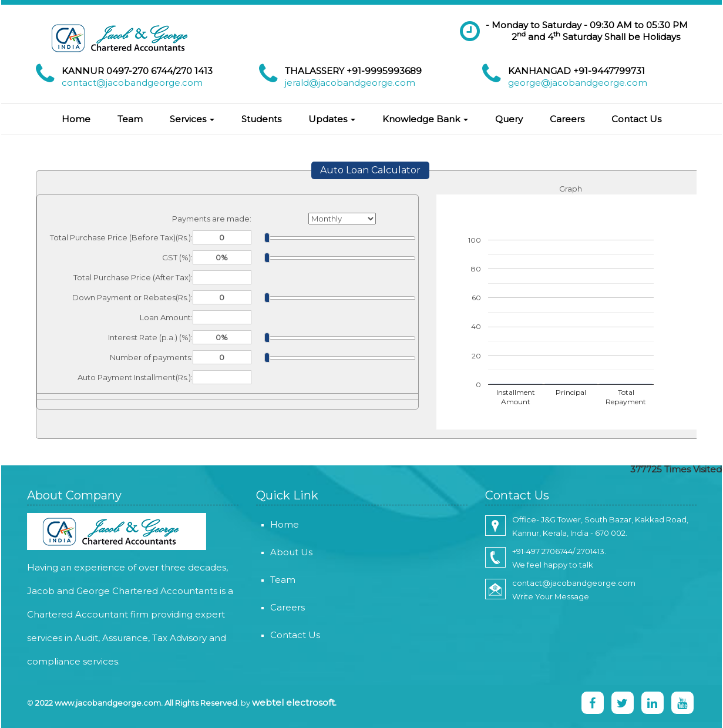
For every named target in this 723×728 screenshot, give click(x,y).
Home (76, 119)
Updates (332, 119)
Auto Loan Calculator (370, 170)
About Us (277, 552)
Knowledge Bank (425, 119)
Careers (567, 119)
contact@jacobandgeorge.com (132, 83)
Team (130, 119)
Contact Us (636, 119)
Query (509, 119)
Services (192, 119)
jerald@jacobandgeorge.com (350, 83)
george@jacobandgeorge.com (578, 83)
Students (261, 119)
